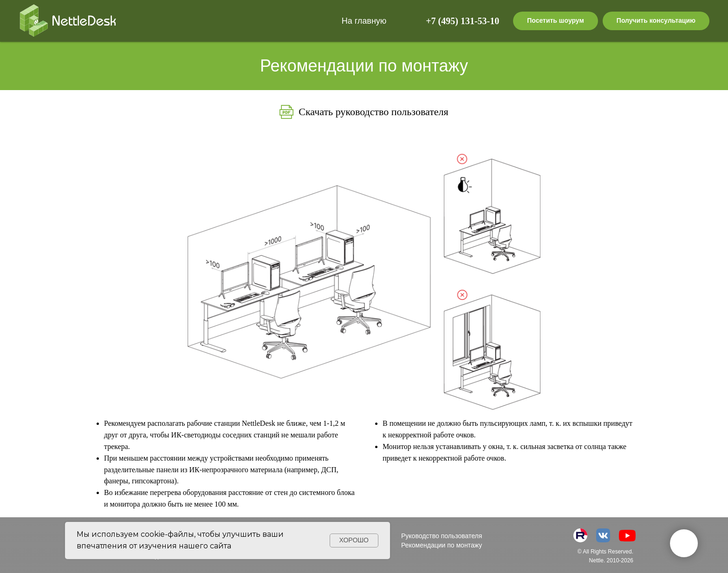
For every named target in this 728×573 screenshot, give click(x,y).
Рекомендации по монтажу (442, 545)
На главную (364, 21)
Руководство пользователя (442, 536)
